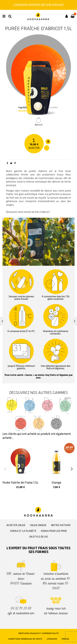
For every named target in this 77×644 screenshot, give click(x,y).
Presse (65, 639)
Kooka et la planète (23, 531)
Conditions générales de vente (25, 639)
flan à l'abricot (42, 212)
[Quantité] (34, 140)
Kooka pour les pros (54, 531)
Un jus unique (38, 525)
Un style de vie (38, 537)
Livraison (52, 639)
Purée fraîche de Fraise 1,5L (20, 483)
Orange (56, 483)
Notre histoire (61, 525)
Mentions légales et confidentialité (39, 633)
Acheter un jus (16, 525)
